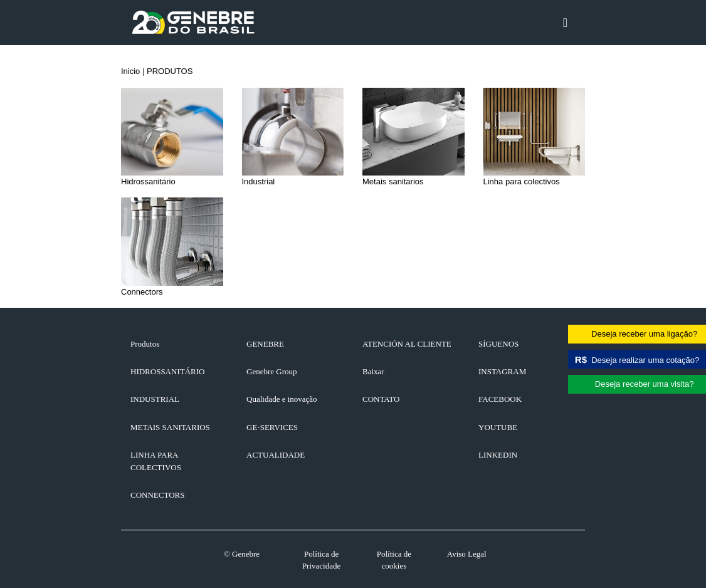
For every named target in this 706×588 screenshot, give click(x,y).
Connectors (157, 495)
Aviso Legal (467, 554)
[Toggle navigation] (565, 23)
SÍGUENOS (498, 344)
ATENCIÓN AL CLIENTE (407, 344)
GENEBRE (265, 344)
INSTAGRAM (502, 371)
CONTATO (381, 399)
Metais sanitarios (170, 427)
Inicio (130, 71)
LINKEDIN (498, 455)
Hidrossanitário (167, 371)
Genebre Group (272, 371)
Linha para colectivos (156, 461)
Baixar (373, 371)
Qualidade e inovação (282, 399)
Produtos (145, 344)
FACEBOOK (500, 399)
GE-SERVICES (272, 427)
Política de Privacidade (321, 560)
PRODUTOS (170, 71)
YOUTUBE (498, 427)
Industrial (155, 399)
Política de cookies (394, 560)
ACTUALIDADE (276, 455)
